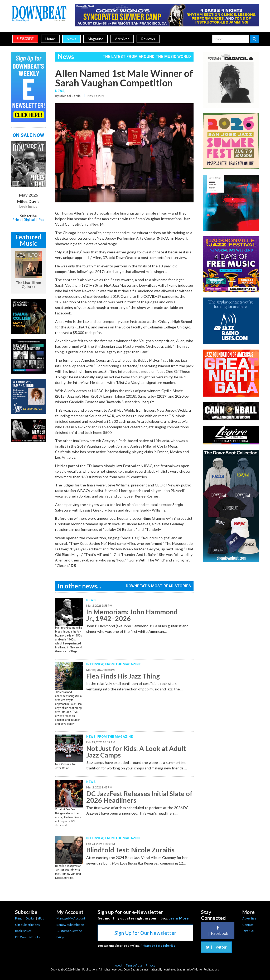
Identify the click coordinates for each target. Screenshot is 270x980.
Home (50, 39)
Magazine (96, 39)
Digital (29, 220)
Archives (122, 39)
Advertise (249, 918)
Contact (248, 925)
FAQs (60, 937)
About (119, 965)
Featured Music (28, 240)
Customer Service (69, 931)
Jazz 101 (248, 931)
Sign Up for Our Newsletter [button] (145, 933)
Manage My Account (71, 918)
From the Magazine (123, 664)
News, (60, 91)
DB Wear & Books (28, 937)
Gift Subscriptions (27, 925)
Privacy (150, 965)
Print (17, 220)
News (71, 39)
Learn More (179, 918)
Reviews (148, 39)
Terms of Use (134, 965)
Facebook (218, 931)
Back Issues (23, 931)
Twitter (216, 947)
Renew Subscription (70, 925)
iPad (41, 220)
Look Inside (28, 207)
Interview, (96, 664)
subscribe (25, 39)
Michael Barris (70, 96)
